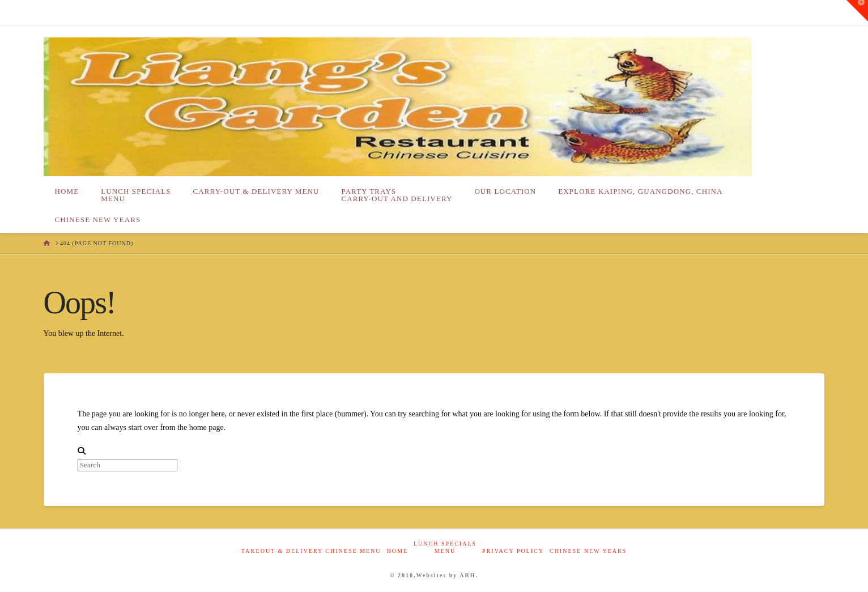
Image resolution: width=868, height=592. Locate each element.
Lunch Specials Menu (445, 547)
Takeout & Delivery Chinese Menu (311, 551)
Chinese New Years (588, 551)
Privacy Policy (513, 551)
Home (397, 551)
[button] (857, 11)
